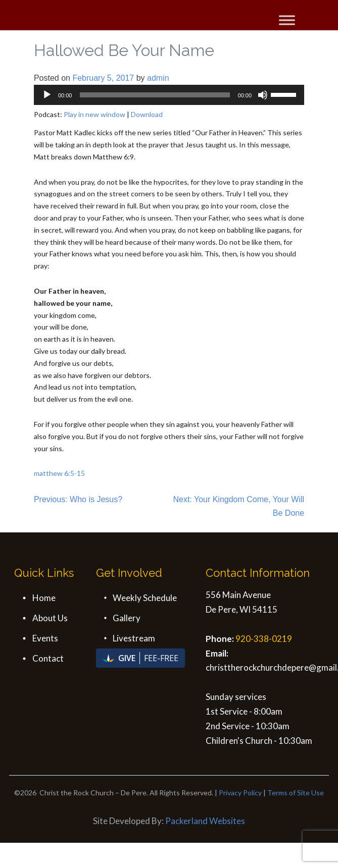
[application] (169, 95)
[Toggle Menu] (287, 20)
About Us (50, 618)
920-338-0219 (264, 639)
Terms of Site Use (296, 793)
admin (158, 78)
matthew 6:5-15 (59, 473)
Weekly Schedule (145, 598)
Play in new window (94, 114)
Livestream (134, 638)
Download (147, 114)
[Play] (47, 95)
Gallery (127, 618)
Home (44, 598)
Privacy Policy (240, 793)
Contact (48, 658)
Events (45, 638)
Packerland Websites (205, 821)
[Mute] (263, 95)
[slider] (155, 95)
